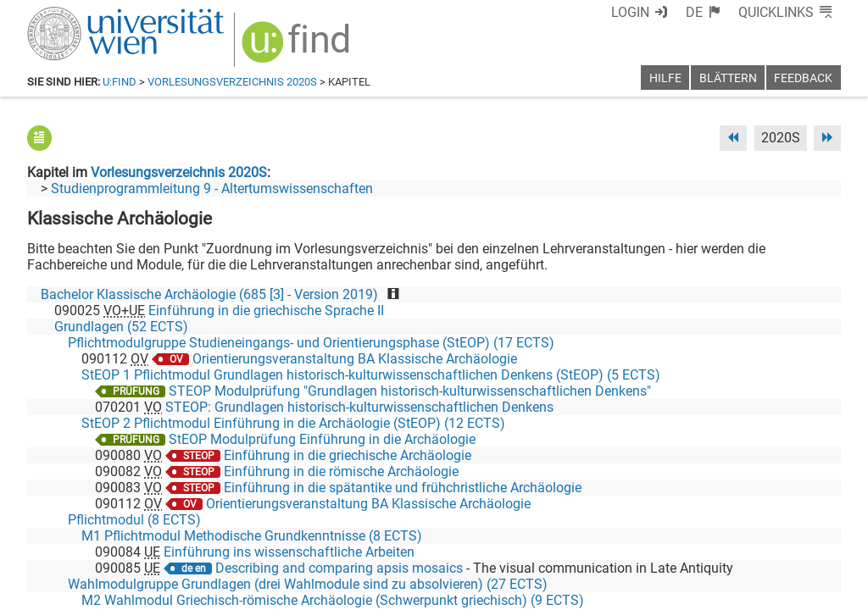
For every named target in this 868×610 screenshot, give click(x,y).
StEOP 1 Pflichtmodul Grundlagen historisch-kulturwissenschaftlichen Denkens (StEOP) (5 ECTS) (371, 375)
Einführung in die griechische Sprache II (266, 311)
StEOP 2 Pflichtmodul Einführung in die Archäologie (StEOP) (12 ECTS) (293, 423)
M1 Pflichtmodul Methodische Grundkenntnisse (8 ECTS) (252, 536)
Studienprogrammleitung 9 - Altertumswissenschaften (212, 189)
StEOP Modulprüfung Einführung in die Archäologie (322, 439)
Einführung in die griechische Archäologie (348, 455)
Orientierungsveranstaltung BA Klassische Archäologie (355, 359)
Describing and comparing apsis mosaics (339, 568)
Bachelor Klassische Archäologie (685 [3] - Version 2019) (209, 294)
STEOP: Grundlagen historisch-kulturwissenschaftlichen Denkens (359, 407)
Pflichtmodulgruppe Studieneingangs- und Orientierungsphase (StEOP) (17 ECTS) (311, 343)
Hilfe (665, 78)
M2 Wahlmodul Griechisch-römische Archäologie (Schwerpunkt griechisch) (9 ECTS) (333, 600)
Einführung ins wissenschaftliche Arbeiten (289, 552)
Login (630, 12)
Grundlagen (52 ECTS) (121, 327)
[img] (298, 48)
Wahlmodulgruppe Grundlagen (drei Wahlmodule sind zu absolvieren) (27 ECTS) (308, 584)
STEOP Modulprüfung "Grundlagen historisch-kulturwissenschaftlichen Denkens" (410, 391)
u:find (120, 82)
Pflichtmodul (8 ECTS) (134, 520)
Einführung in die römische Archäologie (341, 471)
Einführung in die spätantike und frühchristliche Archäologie (403, 488)
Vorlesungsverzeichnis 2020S (232, 82)
